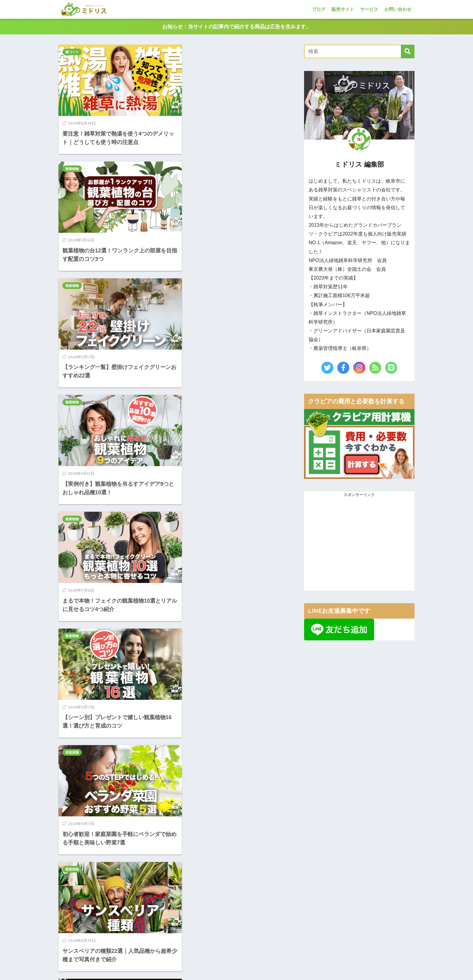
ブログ (319, 9)
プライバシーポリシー (259, 974)
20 (219, 604)
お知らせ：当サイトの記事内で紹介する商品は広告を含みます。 (237, 27)
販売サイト (343, 9)
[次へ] (236, 604)
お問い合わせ (398, 9)
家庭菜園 (72, 373)
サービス (369, 9)
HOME (237, 948)
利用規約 (283, 974)
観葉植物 (188, 52)
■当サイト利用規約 (329, 907)
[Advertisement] (177, 680)
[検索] (408, 52)
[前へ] (118, 604)
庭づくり (72, 52)
